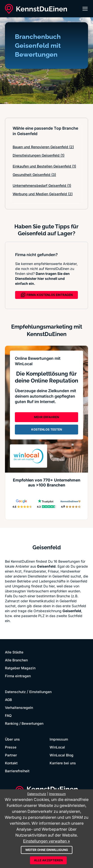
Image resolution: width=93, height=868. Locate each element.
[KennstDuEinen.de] (36, 9)
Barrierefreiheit (17, 771)
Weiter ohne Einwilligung (47, 850)
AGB (8, 700)
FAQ (8, 715)
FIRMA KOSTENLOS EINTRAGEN (47, 295)
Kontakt (11, 763)
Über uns (12, 739)
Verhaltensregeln (19, 708)
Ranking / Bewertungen (24, 723)
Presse (11, 747)
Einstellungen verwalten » (46, 841)
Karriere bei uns (63, 763)
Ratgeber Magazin (20, 668)
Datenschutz (15, 692)
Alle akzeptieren (48, 860)
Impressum (59, 739)
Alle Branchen (16, 660)
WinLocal (57, 747)
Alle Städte (14, 652)
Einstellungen (40, 692)
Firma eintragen (18, 676)
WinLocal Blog (62, 755)
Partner (11, 755)
